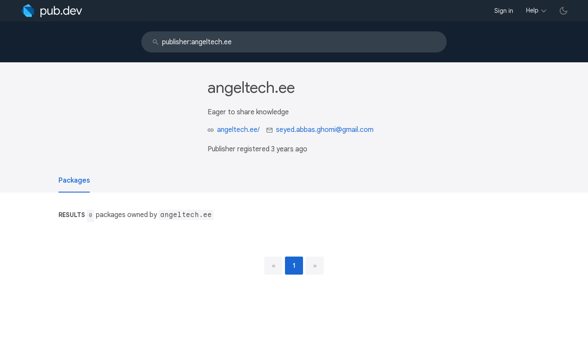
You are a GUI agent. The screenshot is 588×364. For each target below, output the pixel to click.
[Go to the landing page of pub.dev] (52, 11)
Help (532, 10)
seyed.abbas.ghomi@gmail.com (325, 130)
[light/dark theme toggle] (563, 11)
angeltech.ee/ (238, 130)
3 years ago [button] (289, 149)
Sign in (504, 11)
